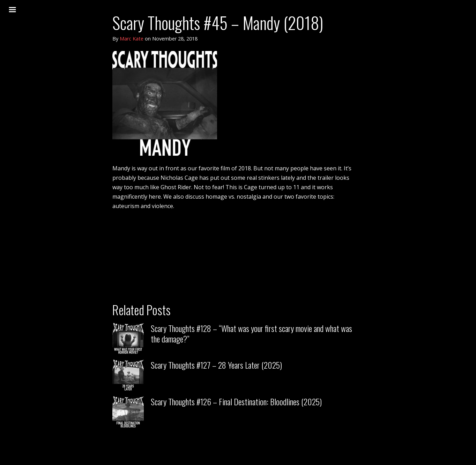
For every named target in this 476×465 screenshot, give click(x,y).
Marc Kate (132, 39)
